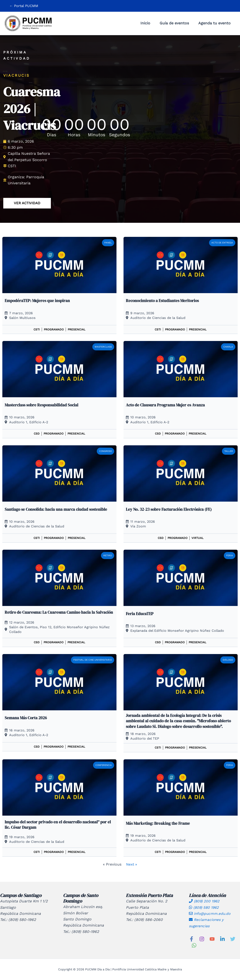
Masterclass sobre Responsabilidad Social (43, 405)
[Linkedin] (222, 939)
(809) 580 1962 (205, 907)
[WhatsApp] (194, 945)
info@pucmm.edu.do (210, 914)
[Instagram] (202, 939)
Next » (132, 865)
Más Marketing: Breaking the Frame (159, 823)
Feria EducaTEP (140, 614)
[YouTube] (212, 939)
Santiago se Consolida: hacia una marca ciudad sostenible (58, 509)
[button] (24, 6)
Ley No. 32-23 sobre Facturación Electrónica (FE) (172, 509)
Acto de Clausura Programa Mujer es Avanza (167, 405)
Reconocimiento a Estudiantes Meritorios (164, 301)
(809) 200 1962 (205, 901)
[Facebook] (191, 939)
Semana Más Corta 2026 (27, 718)
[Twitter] (233, 939)
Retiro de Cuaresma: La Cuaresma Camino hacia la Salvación (51, 614)
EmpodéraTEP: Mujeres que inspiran (38, 301)
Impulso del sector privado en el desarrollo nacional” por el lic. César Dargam (58, 825)
